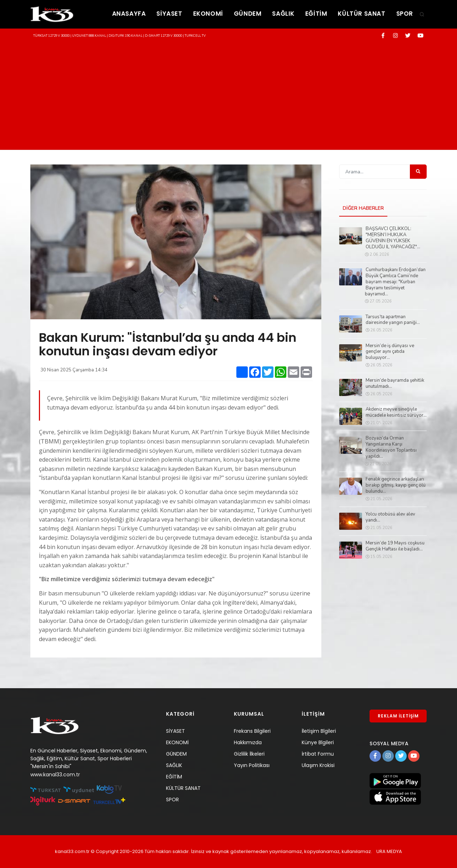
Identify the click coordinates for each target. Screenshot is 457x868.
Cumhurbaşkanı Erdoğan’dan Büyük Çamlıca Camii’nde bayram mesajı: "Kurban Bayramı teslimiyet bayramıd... (395, 282)
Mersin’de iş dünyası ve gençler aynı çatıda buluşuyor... (390, 352)
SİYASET (169, 14)
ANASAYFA (129, 14)
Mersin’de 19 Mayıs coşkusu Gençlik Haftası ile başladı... (395, 546)
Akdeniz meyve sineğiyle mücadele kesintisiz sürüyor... (396, 412)
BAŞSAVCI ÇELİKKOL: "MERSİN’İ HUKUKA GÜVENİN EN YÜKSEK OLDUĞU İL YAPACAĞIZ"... (393, 238)
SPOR (405, 14)
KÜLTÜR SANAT (361, 14)
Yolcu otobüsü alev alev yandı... (390, 517)
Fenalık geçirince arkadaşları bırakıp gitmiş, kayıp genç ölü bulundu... (396, 485)
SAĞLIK (283, 14)
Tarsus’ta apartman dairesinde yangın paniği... (393, 320)
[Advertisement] (228, 96)
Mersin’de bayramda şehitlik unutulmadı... (395, 384)
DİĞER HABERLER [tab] (363, 208)
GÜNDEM (248, 14)
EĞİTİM (316, 14)
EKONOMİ (208, 14)
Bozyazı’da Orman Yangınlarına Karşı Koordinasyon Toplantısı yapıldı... (391, 447)
